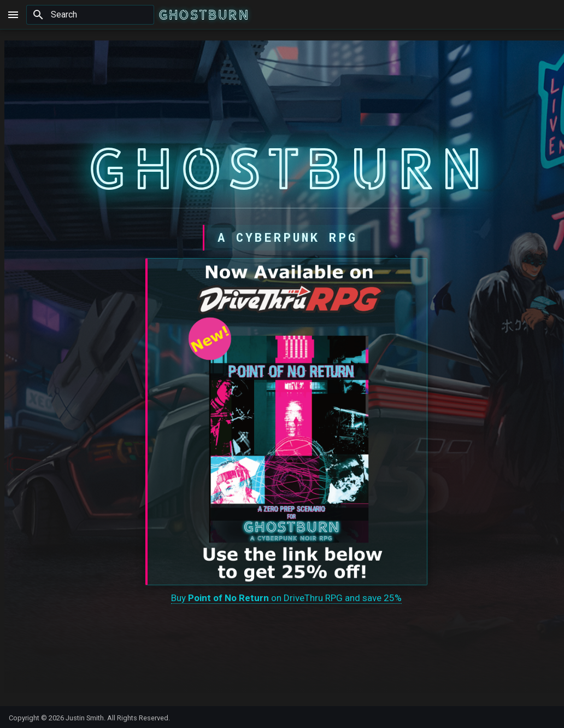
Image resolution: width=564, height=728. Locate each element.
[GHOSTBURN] (204, 14)
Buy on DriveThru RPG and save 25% (286, 598)
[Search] (90, 15)
